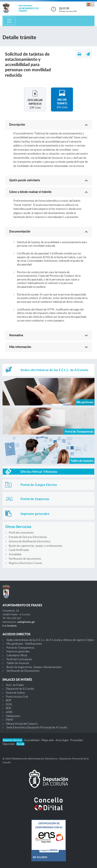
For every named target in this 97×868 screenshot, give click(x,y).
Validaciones (13, 716)
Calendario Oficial (17, 655)
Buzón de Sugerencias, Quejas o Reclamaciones (34, 667)
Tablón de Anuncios (18, 663)
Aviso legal (62, 740)
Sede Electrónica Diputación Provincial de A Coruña (37, 727)
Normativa (16, 335)
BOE (9, 708)
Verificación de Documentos (23, 671)
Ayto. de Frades (15, 685)
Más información (20, 347)
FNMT (10, 720)
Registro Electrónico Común (25, 563)
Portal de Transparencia (20, 648)
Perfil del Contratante (19, 659)
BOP (9, 700)
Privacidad (77, 740)
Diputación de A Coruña (20, 689)
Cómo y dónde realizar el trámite (30, 192)
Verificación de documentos (25, 559)
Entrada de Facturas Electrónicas (28, 537)
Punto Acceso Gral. (17, 697)
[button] (90, 4)
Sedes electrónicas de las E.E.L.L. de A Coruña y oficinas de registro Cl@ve (50, 640)
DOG (9, 704)
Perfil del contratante (21, 533)
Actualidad (15, 554)
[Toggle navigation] (9, 21)
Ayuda (20, 744)
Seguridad (9, 744)
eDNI (9, 712)
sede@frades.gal (26, 622)
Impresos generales (18, 651)
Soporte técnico (13, 740)
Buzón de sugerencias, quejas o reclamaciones (36, 546)
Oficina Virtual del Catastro (22, 724)
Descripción (17, 124)
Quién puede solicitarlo (25, 180)
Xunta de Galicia (15, 693)
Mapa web (48, 740)
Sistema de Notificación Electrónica (29, 541)
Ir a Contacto (10, 626)
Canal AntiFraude (19, 550)
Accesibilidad (32, 740)
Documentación (20, 231)
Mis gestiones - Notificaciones (24, 644)
